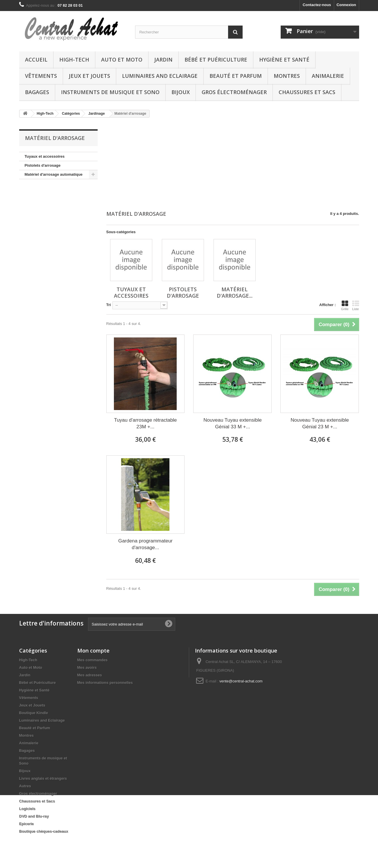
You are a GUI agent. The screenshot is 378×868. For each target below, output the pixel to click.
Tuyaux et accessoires (45, 156)
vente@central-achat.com (241, 681)
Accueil (36, 60)
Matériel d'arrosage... (235, 292)
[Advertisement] (233, 165)
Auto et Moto (122, 60)
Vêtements (41, 76)
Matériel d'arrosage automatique (54, 174)
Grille (345, 305)
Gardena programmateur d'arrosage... (145, 544)
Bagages (37, 92)
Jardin (163, 60)
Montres (287, 76)
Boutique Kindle (34, 713)
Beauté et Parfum (236, 76)
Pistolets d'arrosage (43, 165)
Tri (109, 305)
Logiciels (27, 809)
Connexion (346, 5)
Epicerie (27, 824)
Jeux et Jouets (89, 76)
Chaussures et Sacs (307, 92)
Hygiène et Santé (284, 60)
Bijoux (181, 92)
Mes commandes (93, 660)
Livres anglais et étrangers (43, 778)
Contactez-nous (317, 5)
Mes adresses (90, 675)
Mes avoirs (87, 667)
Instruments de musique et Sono (110, 92)
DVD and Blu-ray (34, 816)
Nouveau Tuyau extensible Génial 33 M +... (232, 423)
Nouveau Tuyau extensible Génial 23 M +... (320, 423)
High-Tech (74, 60)
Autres (25, 786)
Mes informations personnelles (105, 683)
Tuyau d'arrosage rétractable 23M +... (145, 423)
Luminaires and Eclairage (160, 76)
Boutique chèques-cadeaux (44, 831)
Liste (356, 305)
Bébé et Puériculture (216, 60)
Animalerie (328, 76)
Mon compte (93, 650)
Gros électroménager (234, 92)
